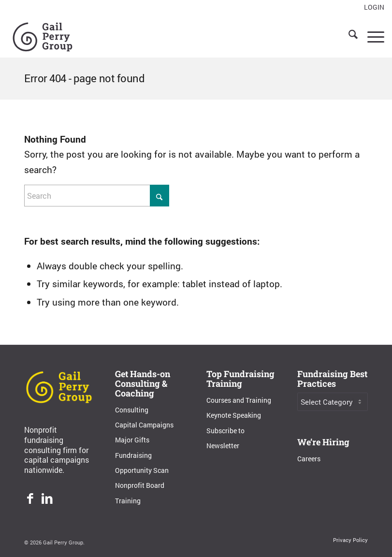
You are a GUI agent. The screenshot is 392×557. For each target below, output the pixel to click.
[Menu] (371, 36)
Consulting (132, 410)
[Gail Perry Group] (43, 36)
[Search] (348, 36)
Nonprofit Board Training (140, 493)
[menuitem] (372, 7)
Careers (309, 459)
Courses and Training (239, 400)
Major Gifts (132, 440)
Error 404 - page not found (85, 78)
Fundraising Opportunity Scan (142, 463)
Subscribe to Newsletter (225, 438)
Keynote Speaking (234, 415)
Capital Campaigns (144, 425)
